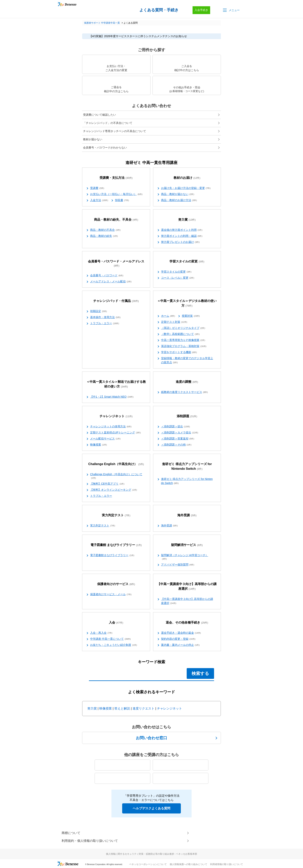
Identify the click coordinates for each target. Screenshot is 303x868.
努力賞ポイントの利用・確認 (182, 236)
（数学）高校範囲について (180, 334)
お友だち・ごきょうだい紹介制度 (114, 645)
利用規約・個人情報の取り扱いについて (90, 841)
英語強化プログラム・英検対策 (184, 346)
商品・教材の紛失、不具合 (116, 220)
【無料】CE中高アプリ (107, 484)
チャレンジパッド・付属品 (116, 301)
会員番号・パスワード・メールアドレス (116, 264)
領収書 (122, 200)
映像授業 (99, 445)
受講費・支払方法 (116, 178)
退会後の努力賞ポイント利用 (182, 230)
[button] (231, 10)
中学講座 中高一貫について (110, 639)
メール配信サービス (105, 439)
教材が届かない (93, 139)
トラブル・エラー (105, 323)
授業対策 (191, 316)
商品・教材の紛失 (104, 236)
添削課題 (187, 416)
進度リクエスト (143, 708)
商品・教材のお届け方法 (179, 200)
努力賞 (187, 220)
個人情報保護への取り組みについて (188, 864)
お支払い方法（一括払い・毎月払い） (116, 194)
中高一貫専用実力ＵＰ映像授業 (183, 340)
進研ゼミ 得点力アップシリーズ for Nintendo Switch (187, 467)
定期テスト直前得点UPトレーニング (115, 433)
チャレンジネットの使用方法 (111, 427)
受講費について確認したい (100, 115)
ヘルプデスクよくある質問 (151, 808)
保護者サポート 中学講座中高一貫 (102, 23)
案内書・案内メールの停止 (180, 645)
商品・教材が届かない (178, 194)
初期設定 (99, 311)
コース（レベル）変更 (178, 278)
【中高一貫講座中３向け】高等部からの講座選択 (187, 587)
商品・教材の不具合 (105, 230)
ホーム (168, 316)
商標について (71, 833)
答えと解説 (122, 708)
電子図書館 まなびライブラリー (116, 545)
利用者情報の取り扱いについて (227, 864)
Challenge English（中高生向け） (116, 464)
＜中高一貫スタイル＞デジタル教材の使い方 (187, 303)
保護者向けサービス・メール (111, 594)
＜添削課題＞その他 (176, 445)
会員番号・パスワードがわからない (105, 148)
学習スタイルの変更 (187, 262)
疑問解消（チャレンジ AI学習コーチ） (185, 557)
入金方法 (99, 200)
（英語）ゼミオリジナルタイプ (183, 328)
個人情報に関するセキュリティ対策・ (151, 854)
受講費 (97, 188)
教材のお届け (187, 178)
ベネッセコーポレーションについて (148, 864)
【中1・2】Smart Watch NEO (112, 397)
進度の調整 (187, 382)
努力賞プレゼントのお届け (180, 242)
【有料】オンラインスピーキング (114, 490)
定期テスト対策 (174, 322)
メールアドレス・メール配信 (111, 282)
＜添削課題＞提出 (176, 427)
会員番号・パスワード (107, 276)
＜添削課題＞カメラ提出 (180, 433)
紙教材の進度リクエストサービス (185, 392)
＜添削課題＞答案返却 (178, 439)
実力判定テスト (116, 515)
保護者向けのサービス (116, 584)
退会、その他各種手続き (187, 623)
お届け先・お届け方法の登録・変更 (186, 188)
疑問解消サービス (187, 545)
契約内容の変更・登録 (178, 639)
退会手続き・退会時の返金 (181, 633)
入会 (116, 623)
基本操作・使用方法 (105, 317)
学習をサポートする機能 (179, 352)
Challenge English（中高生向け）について (116, 476)
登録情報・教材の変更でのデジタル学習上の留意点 (187, 360)
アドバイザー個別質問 (178, 565)
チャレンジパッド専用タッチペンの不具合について (115, 131)
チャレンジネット (116, 416)
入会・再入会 (101, 633)
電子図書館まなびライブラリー (112, 555)
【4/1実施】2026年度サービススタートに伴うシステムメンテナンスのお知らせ (138, 36)
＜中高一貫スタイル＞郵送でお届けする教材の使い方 (116, 384)
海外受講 (187, 515)
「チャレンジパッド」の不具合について (108, 123)
